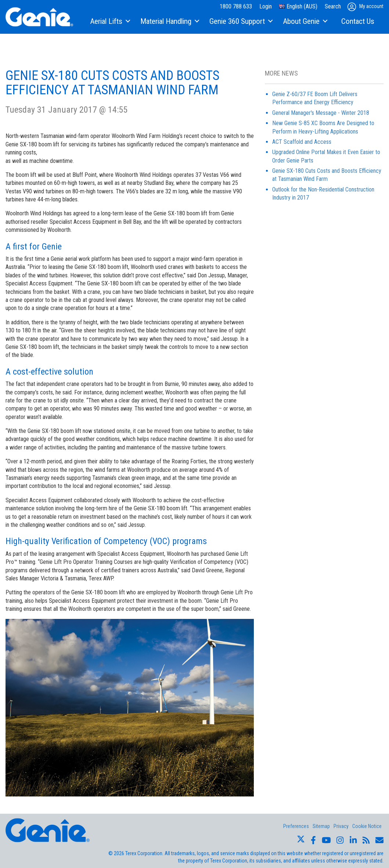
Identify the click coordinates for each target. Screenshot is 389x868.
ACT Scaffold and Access (302, 142)
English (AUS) (298, 6)
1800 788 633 (236, 6)
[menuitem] (110, 22)
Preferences (296, 826)
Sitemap (321, 826)
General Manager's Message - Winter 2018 (321, 113)
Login (266, 6)
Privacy (341, 826)
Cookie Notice (367, 826)
